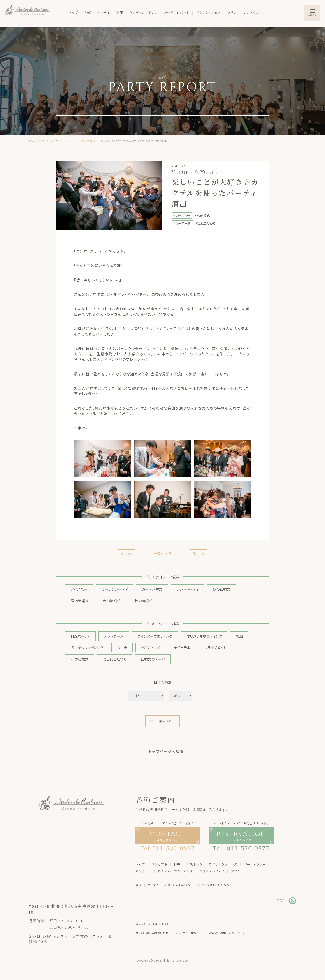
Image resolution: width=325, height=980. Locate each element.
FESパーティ (80, 636)
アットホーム (114, 636)
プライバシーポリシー (188, 933)
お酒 (239, 636)
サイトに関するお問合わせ (152, 933)
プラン (232, 12)
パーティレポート (177, 12)
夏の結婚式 (80, 601)
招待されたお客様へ (177, 885)
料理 (120, 12)
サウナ (122, 648)
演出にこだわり (115, 659)
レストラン (251, 12)
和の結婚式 (80, 659)
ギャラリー (143, 871)
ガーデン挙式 (152, 589)
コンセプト (159, 864)
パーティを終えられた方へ (213, 885)
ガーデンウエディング (87, 648)
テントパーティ (188, 589)
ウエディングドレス (143, 12)
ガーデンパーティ (115, 589)
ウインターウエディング (155, 636)
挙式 (88, 12)
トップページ (37, 141)
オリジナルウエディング (204, 636)
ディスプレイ (150, 648)
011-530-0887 (174, 848)
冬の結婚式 (88, 141)
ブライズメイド (215, 648)
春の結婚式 (112, 601)
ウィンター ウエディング (175, 871)
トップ (73, 12)
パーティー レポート (63, 141)
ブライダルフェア (208, 12)
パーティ (104, 12)
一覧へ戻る (163, 553)
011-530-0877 (248, 848)
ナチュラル (182, 648)
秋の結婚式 (143, 601)
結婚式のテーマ (153, 659)
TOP (281, 901)
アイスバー (79, 589)
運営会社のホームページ (224, 933)
